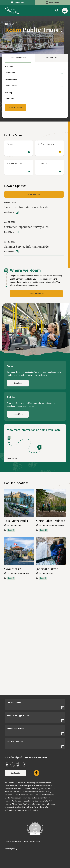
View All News (34, 200)
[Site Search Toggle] (57, 11)
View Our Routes (30, 294)
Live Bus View (18, 2)
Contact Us (16, 773)
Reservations (53, 2)
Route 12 (44, 536)
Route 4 (11, 584)
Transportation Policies (13, 842)
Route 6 (11, 536)
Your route (9, 67)
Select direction (11, 80)
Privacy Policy (35, 842)
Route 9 (43, 584)
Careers (25, 842)
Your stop (9, 93)
